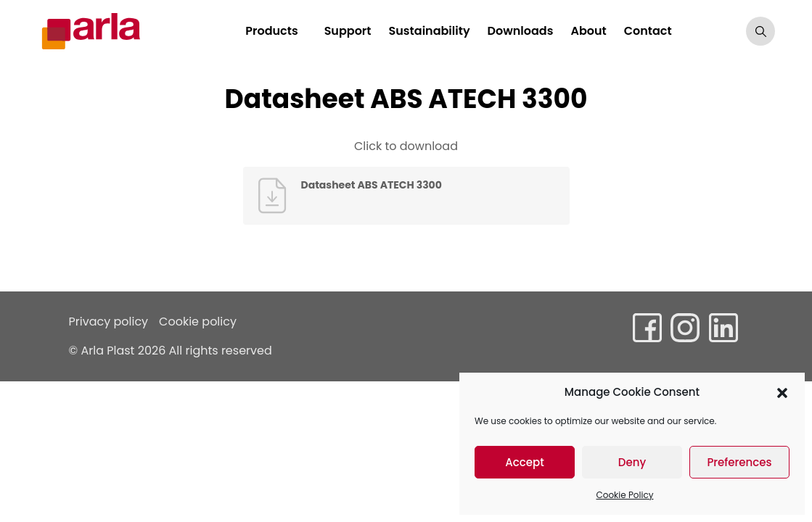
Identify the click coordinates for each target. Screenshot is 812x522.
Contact (652, 31)
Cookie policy (198, 322)
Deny (632, 462)
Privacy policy (109, 322)
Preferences (739, 462)
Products (276, 31)
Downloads (524, 31)
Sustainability (433, 31)
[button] (782, 392)
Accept (524, 462)
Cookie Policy (625, 495)
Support (352, 31)
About (592, 31)
